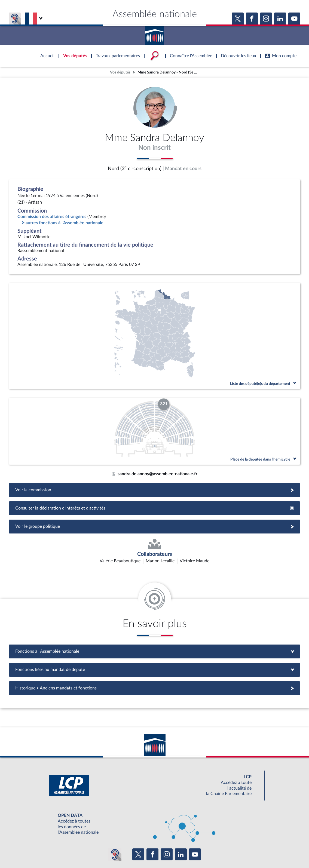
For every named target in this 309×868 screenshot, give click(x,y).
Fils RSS (203, 850)
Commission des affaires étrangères (52, 217)
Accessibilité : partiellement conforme (125, 850)
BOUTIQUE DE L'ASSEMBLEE (67, 838)
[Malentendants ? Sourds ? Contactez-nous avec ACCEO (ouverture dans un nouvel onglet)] (115, 822)
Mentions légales (80, 850)
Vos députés (120, 72)
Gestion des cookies (227, 850)
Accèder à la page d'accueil (155, 33)
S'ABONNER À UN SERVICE (176, 838)
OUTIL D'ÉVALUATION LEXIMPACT (234, 838)
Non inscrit (154, 148)
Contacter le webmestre (176, 850)
